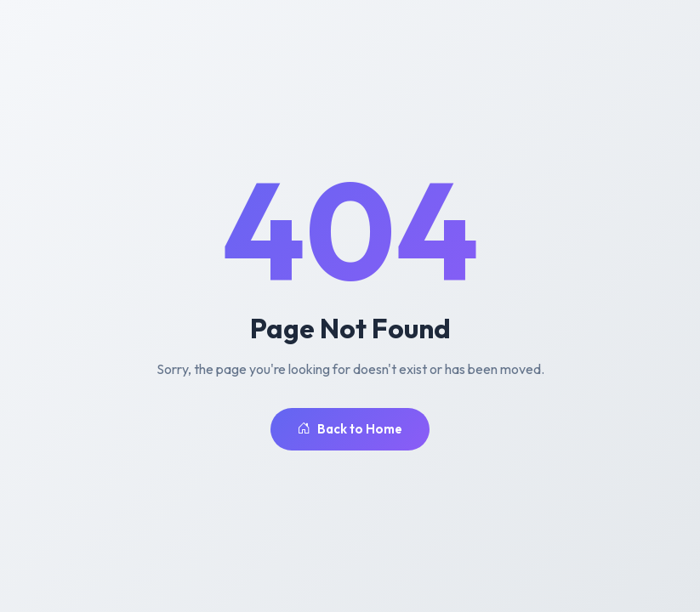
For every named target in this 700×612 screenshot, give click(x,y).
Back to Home (350, 430)
